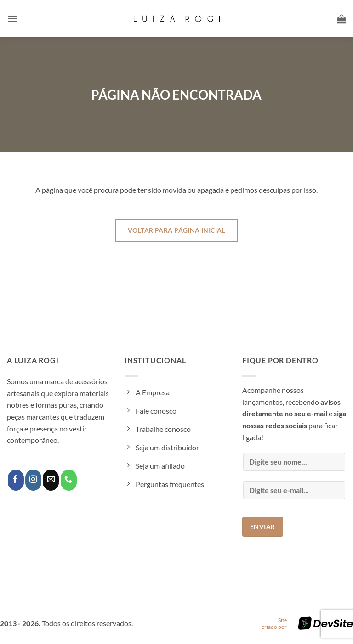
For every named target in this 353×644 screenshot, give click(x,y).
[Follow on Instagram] (33, 480)
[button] (12, 19)
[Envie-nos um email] (51, 480)
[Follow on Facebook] (16, 480)
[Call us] (69, 480)
